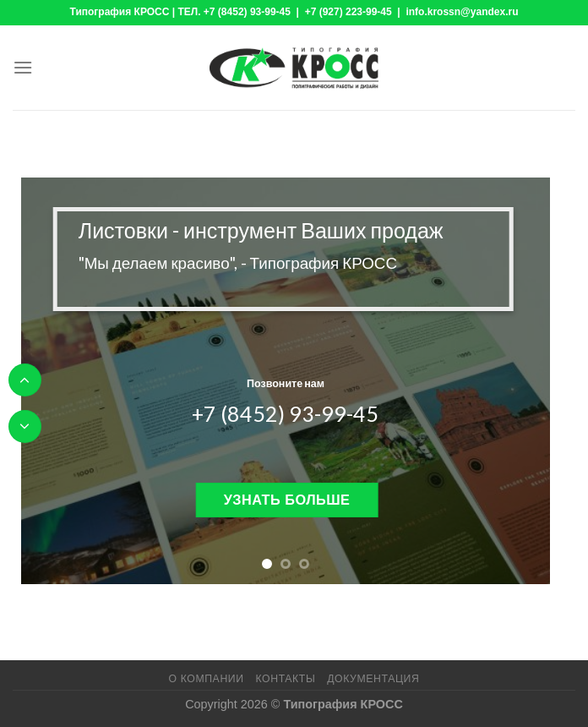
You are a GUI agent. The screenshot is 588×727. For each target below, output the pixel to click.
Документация (373, 679)
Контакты (285, 679)
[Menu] (23, 67)
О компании (207, 679)
